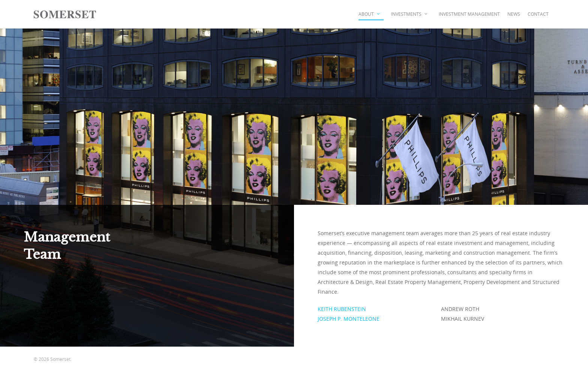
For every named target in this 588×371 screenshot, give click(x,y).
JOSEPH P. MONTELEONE (349, 319)
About (370, 14)
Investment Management (469, 14)
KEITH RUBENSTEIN (342, 309)
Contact (538, 14)
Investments (410, 14)
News (514, 14)
